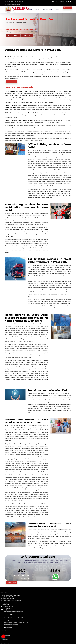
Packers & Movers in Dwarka (27, 625)
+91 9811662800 (9, 2)
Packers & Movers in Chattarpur (27, 637)
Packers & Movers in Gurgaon (9, 620)
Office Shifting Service (35, 597)
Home (7, 23)
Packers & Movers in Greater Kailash (46, 622)
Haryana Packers (14, 23)
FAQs (52, 601)
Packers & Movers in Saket (8, 625)
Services (37, 10)
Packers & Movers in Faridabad (46, 615)
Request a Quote (11, 82)
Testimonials (54, 603)
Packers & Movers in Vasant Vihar (46, 637)
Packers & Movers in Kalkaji (63, 636)
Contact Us (58, 10)
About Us (53, 595)
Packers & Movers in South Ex (64, 620)
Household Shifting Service (36, 595)
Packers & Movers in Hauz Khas (27, 631)
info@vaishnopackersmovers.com (12, 5)
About (29, 10)
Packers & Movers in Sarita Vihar (64, 632)
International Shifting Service (37, 606)
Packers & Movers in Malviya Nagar (9, 617)
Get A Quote (67, 8)
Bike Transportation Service (36, 602)
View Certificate (13, 36)
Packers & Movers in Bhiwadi (45, 631)
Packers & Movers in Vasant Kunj (64, 627)
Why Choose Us (55, 599)
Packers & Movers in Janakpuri (9, 631)
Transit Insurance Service (36, 604)
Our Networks (47, 10)
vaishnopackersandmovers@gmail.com (14, 611)
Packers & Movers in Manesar (45, 625)
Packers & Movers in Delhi (63, 615)
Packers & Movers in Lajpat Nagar (28, 622)
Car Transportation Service (36, 599)
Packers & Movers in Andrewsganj (28, 617)
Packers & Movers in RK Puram (9, 637)
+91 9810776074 (19, 2)
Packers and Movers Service (37, 609)
